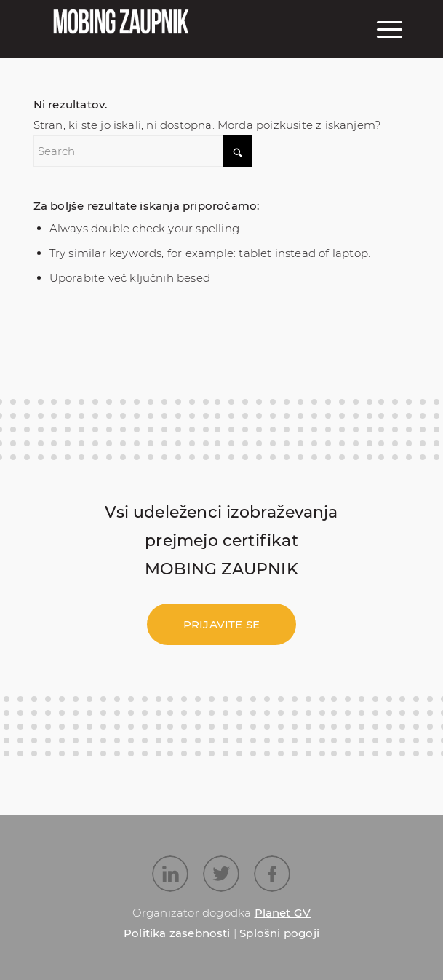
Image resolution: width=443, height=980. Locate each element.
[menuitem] (388, 29)
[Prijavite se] (221, 624)
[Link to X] (221, 874)
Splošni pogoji (279, 933)
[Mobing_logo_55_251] (128, 36)
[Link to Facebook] (272, 874)
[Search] (143, 151)
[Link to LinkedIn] (170, 874)
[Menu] (388, 29)
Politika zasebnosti (177, 933)
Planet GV (283, 913)
